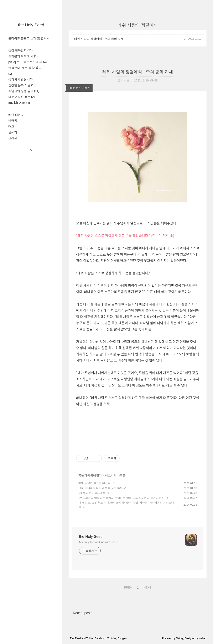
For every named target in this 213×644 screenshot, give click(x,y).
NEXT (147, 587)
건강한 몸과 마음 (22, 85)
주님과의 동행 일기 (24, 91)
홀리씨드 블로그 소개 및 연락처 (29, 38)
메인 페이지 (16, 115)
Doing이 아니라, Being (92, 493)
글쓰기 (13, 132)
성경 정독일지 (20, 50)
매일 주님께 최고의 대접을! (95, 483)
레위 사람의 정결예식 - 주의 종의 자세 (99, 39)
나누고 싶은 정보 (22, 97)
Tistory (180, 638)
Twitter (90, 638)
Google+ (122, 638)
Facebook (100, 638)
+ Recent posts (81, 613)
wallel (202, 638)
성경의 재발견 (20, 79)
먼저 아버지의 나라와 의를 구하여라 (100, 488)
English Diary (19, 103)
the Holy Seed (31, 25)
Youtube (112, 638)
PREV (127, 587)
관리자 (13, 138)
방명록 (13, 121)
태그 (11, 126)
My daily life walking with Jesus (99, 542)
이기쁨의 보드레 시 (23, 56)
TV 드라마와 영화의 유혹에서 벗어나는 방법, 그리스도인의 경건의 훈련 (121, 498)
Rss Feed (75, 638)
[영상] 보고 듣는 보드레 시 (27, 62)
